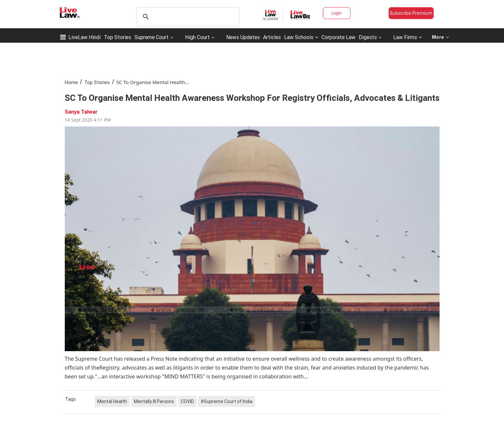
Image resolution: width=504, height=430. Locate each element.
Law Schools (301, 37)
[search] (187, 17)
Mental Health (112, 401)
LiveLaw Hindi (84, 37)
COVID (187, 401)
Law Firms (408, 37)
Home (71, 82)
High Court (197, 37)
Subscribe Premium (411, 13)
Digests (368, 37)
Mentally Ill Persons (154, 401)
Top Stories (118, 37)
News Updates (243, 37)
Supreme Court (152, 37)
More (441, 37)
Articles (272, 37)
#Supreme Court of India (227, 401)
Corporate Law (338, 37)
